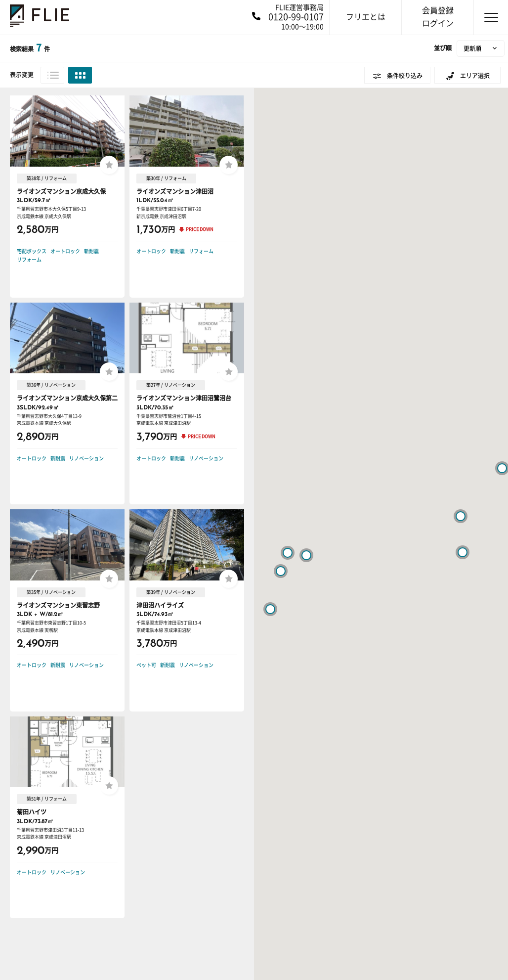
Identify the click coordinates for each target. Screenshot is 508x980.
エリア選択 (475, 76)
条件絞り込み (405, 76)
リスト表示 (52, 75)
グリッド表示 (80, 75)
